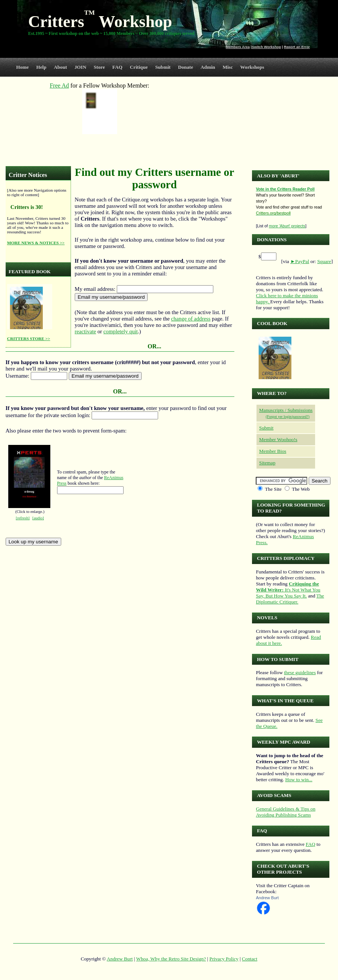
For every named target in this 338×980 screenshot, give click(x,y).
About (60, 67)
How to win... (299, 780)
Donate (186, 67)
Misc (228, 67)
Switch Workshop (266, 47)
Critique (139, 67)
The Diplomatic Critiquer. (290, 599)
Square (324, 261)
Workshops (252, 67)
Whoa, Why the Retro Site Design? (171, 959)
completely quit (121, 331)
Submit (163, 67)
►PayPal (300, 261)
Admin (208, 67)
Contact (250, 959)
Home (23, 67)
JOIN (80, 67)
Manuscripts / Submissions (286, 410)
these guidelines (300, 672)
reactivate (85, 331)
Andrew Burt (267, 898)
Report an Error (297, 47)
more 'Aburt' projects (287, 226)
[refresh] (23, 518)
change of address (191, 319)
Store (100, 67)
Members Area (238, 47)
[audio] (38, 518)
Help (41, 67)
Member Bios (273, 451)
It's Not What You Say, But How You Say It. (288, 590)
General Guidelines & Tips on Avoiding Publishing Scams (285, 812)
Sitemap (267, 463)
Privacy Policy (224, 959)
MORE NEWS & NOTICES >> (36, 243)
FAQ (117, 67)
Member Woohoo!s (278, 439)
